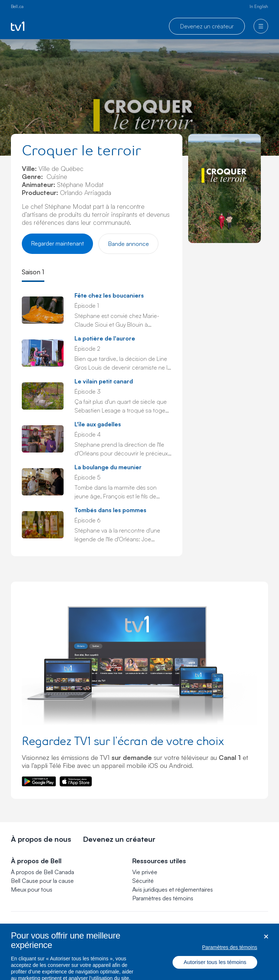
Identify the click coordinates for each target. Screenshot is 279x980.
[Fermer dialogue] (266, 941)
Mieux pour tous (32, 889)
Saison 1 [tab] (33, 272)
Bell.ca (17, 6)
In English (259, 6)
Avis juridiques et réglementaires (173, 889)
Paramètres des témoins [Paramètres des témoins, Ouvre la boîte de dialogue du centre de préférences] (230, 952)
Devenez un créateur (207, 26)
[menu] (261, 26)
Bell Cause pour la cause (42, 881)
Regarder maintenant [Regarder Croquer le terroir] (57, 243)
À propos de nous (41, 839)
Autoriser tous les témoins (215, 967)
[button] (163, 898)
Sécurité (143, 881)
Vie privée (145, 872)
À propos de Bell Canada (43, 872)
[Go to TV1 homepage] (18, 26)
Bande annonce (128, 244)
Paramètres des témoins (163, 898)
